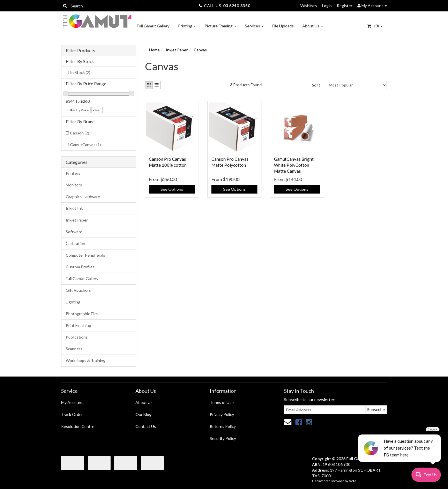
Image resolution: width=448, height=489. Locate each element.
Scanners (74, 349)
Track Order (72, 414)
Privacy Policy (222, 414)
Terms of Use (222, 402)
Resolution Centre (78, 426)
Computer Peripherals (85, 255)
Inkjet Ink (74, 208)
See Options (172, 189)
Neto (352, 481)
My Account (72, 402)
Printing (187, 26)
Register (345, 6)
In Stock (80, 72)
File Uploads (283, 26)
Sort (316, 85)
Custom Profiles (80, 267)
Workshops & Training (86, 360)
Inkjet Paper (77, 220)
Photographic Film (82, 314)
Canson (80, 133)
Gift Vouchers (78, 290)
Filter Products (80, 51)
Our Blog (143, 414)
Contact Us (146, 426)
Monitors (74, 185)
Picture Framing (220, 26)
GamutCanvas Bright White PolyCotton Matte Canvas (294, 165)
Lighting (73, 302)
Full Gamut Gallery (153, 26)
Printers (73, 173)
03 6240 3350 (237, 6)
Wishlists (309, 6)
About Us (313, 26)
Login (327, 6)
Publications (77, 337)
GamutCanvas (85, 145)
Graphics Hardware (83, 197)
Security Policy (223, 438)
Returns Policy (223, 426)
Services (254, 26)
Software (74, 232)
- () (375, 26)
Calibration (75, 243)
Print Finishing (78, 325)
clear (97, 110)
